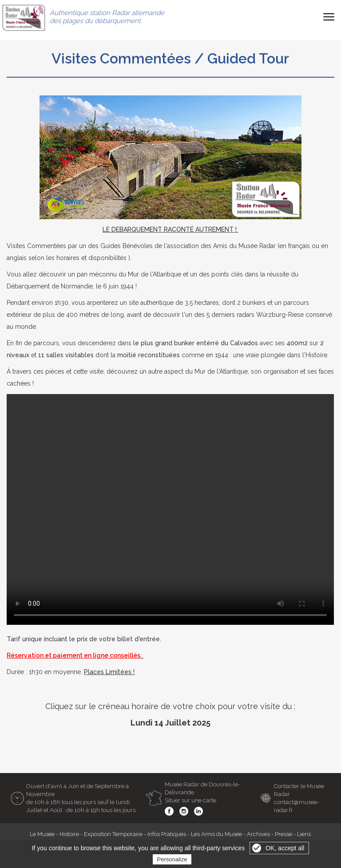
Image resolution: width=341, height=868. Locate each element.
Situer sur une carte (190, 800)
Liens (304, 834)
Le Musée (42, 834)
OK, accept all (285, 848)
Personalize (172, 859)
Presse (284, 834)
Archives (258, 834)
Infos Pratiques (167, 834)
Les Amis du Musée (216, 834)
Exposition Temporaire (113, 834)
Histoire (69, 834)
